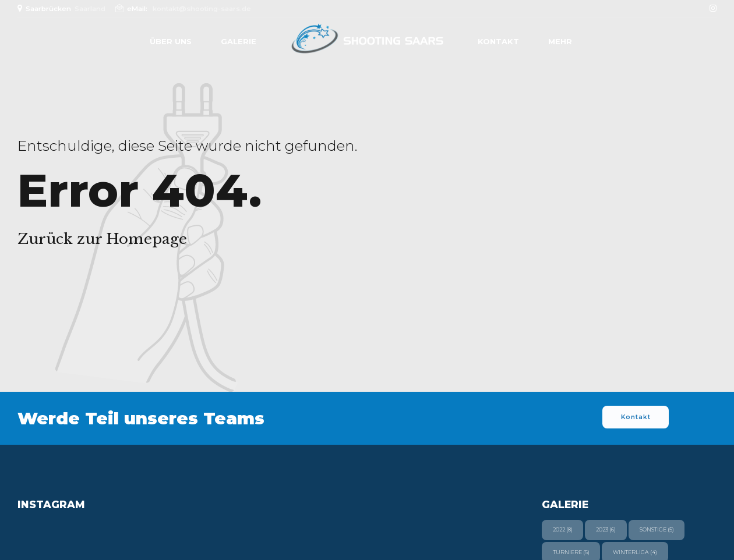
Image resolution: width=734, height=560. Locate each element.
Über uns (171, 41)
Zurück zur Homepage (102, 239)
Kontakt (498, 41)
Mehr (560, 41)
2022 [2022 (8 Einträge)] (563, 529)
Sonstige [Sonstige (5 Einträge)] (657, 529)
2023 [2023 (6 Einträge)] (606, 529)
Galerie (239, 41)
